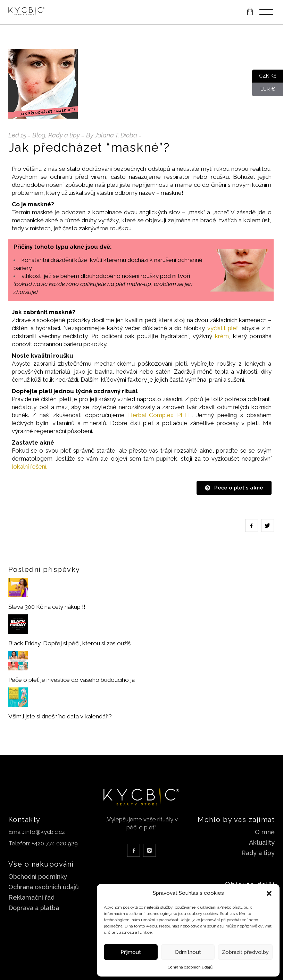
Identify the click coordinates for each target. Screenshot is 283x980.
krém (222, 336)
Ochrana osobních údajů (190, 967)
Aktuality (262, 842)
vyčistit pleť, (223, 328)
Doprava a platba (34, 908)
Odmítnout (188, 952)
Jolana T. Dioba (116, 135)
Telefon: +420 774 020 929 (43, 843)
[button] (269, 893)
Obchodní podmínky (38, 877)
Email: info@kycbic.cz (37, 832)
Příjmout (131, 952)
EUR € (264, 89)
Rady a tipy (64, 135)
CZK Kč (264, 76)
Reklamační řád (31, 897)
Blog (39, 135)
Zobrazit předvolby (245, 952)
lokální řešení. (30, 467)
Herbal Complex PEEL (160, 415)
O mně (265, 832)
